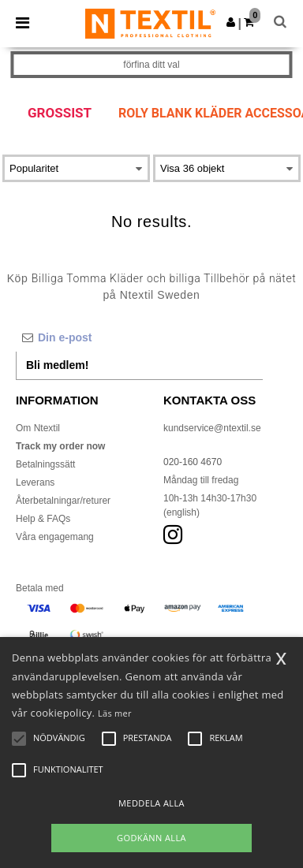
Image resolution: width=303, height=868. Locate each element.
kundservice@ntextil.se (212, 428)
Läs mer (115, 713)
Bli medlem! (57, 365)
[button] (231, 22)
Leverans (35, 482)
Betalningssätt (45, 464)
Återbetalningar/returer (63, 501)
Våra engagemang (55, 537)
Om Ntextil (38, 428)
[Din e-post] (139, 337)
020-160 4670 (193, 462)
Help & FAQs (43, 519)
